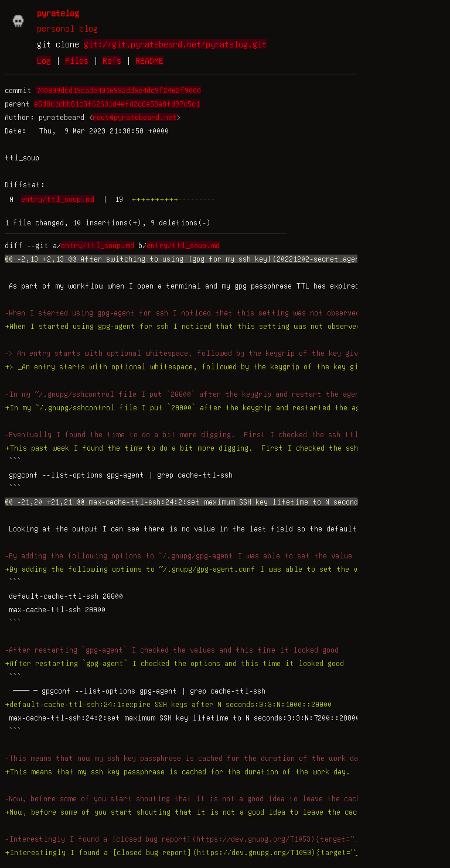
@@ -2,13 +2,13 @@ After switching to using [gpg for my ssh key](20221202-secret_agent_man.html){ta (213, 259)
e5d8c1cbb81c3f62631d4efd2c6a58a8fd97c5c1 (117, 104)
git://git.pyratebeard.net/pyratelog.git (175, 44)
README (149, 60)
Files (77, 60)
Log (44, 60)
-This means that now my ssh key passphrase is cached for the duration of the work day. (186, 758)
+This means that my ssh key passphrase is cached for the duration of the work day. (178, 771)
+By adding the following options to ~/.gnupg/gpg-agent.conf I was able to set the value (190, 569)
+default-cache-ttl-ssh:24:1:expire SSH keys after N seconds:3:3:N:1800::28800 (168, 704)
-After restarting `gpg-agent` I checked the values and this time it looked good (172, 650)
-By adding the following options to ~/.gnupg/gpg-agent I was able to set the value (178, 555)
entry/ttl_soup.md (58, 199)
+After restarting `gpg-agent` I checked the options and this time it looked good (174, 663)
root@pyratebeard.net (135, 117)
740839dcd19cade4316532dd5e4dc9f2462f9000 (118, 90)
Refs (112, 60)
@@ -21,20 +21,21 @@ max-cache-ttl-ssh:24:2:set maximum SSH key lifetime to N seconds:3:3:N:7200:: (212, 502)
